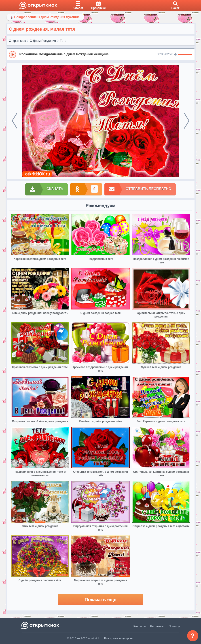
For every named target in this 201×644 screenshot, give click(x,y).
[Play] (13, 55)
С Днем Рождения (43, 41)
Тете (63, 41)
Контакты (140, 626)
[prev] (15, 121)
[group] (101, 54)
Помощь (174, 626)
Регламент (157, 626)
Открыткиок (17, 41)
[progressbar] (185, 55)
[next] (187, 121)
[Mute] (176, 55)
